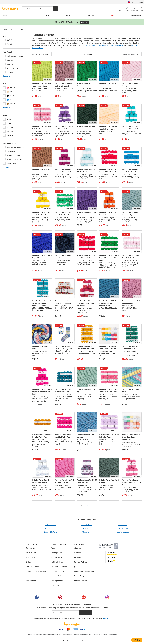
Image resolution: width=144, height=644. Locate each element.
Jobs (76, 567)
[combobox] (38, 9)
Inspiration (55, 585)
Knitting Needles (57, 553)
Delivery (29, 562)
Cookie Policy (79, 576)
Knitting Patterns (57, 562)
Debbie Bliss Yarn (50, 532)
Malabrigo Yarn (50, 528)
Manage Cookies (80, 581)
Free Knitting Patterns (59, 567)
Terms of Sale (31, 553)
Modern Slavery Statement (84, 571)
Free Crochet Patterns (59, 576)
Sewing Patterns (57, 581)
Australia (83, 641)
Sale (112, 15)
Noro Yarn (86, 528)
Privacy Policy (31, 557)
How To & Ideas (136, 15)
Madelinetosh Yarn (122, 532)
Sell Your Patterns (81, 562)
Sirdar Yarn (86, 532)
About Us (78, 548)
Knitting (69, 15)
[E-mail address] (65, 613)
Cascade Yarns (86, 525)
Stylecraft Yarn (50, 525)
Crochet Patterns (58, 571)
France (88, 641)
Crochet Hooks (57, 557)
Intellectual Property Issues (36, 571)
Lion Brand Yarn (122, 528)
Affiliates (78, 557)
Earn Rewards (31, 581)
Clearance (55, 590)
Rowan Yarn (122, 525)
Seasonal (91, 15)
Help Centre (31, 576)
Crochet (47, 15)
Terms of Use (31, 548)
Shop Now (85, 22)
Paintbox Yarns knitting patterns (96, 45)
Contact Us (78, 553)
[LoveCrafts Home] (72, 624)
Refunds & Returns (33, 567)
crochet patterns (117, 45)
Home (5, 15)
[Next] (92, 506)
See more (7, 76)
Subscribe (85, 613)
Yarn (25, 15)
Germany (77, 641)
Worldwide (70, 641)
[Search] (56, 9)
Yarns (12, 29)
